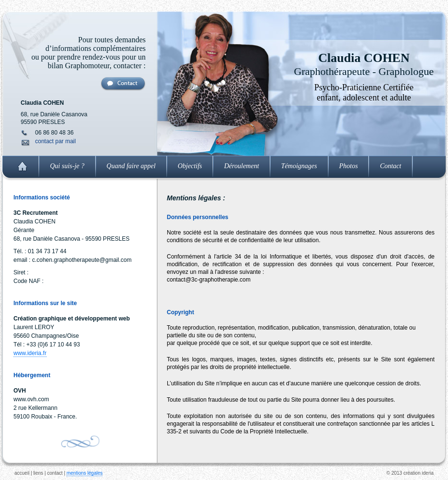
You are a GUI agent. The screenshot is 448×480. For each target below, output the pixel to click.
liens (38, 473)
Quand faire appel (131, 166)
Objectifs (190, 166)
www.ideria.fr (30, 353)
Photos (349, 166)
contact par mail (56, 141)
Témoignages (299, 166)
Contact (390, 166)
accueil (22, 473)
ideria (428, 473)
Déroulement (242, 166)
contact (55, 473)
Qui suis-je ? (67, 166)
